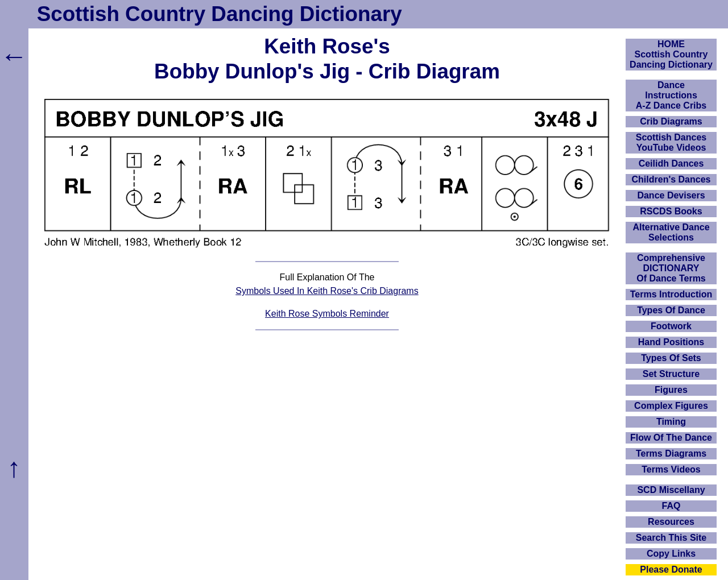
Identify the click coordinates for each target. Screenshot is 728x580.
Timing (671, 422)
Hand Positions (671, 342)
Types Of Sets (671, 358)
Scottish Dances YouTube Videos (671, 142)
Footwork (671, 326)
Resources (671, 522)
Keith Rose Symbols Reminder (327, 314)
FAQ (671, 506)
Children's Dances (671, 179)
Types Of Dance (671, 310)
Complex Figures (671, 406)
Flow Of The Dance (671, 438)
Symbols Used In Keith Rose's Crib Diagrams (327, 291)
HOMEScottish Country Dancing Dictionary (671, 54)
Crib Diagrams (671, 121)
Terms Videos (671, 469)
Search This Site (671, 538)
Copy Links (671, 554)
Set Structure (671, 374)
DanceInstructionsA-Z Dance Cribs (671, 95)
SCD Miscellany (671, 490)
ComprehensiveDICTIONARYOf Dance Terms (671, 268)
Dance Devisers (671, 195)
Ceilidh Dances (671, 163)
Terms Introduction (671, 294)
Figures (671, 390)
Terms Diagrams (671, 453)
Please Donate (671, 569)
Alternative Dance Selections (671, 232)
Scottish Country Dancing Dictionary (220, 14)
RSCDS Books (671, 211)
